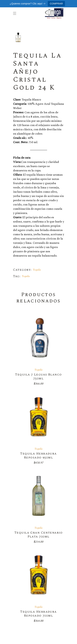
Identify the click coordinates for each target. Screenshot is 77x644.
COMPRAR (56, 3)
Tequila (37, 270)
